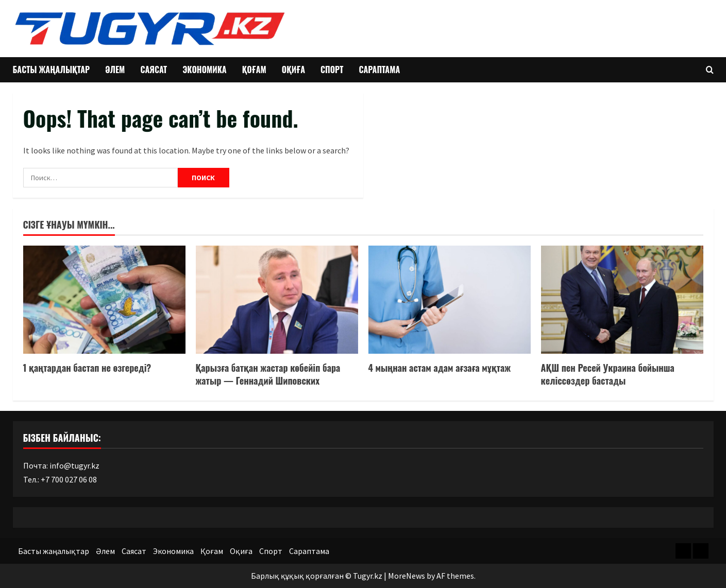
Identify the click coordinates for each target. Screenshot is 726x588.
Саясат (154, 70)
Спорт (332, 70)
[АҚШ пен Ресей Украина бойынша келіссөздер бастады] (622, 300)
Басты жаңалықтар (52, 70)
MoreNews (407, 576)
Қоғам (254, 70)
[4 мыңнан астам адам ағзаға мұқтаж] (450, 300)
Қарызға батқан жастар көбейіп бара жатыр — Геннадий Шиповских (268, 374)
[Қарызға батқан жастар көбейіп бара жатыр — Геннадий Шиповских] (277, 300)
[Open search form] (710, 70)
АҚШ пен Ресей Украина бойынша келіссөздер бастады (608, 374)
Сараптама (379, 70)
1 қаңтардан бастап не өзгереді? (87, 368)
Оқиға (293, 70)
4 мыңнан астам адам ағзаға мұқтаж (440, 368)
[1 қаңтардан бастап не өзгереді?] (104, 300)
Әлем (115, 70)
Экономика (205, 70)
